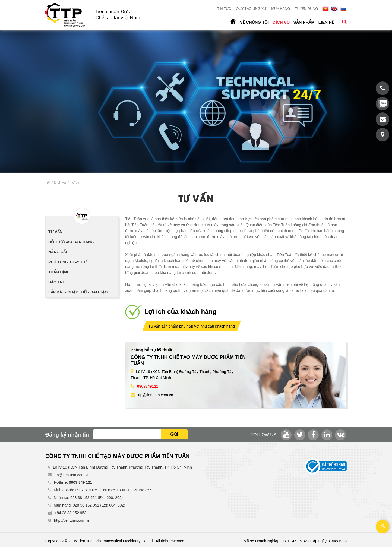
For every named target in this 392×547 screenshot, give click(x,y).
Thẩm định (59, 272)
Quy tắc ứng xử (251, 9)
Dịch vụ (281, 22)
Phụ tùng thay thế (68, 262)
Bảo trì (56, 282)
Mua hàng (281, 9)
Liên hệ (326, 22)
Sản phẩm (304, 22)
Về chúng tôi (254, 22)
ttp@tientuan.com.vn (156, 395)
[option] (196, 101)
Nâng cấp (58, 252)
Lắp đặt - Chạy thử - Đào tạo (78, 292)
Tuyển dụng (306, 9)
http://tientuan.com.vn (72, 520)
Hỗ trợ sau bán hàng (71, 242)
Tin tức (224, 9)
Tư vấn (55, 232)
